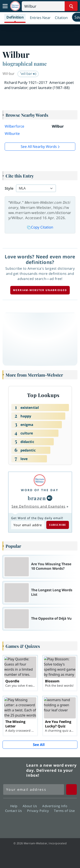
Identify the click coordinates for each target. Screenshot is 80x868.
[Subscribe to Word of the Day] (28, 525)
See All (39, 745)
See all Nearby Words (39, 146)
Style (9, 188)
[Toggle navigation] (5, 6)
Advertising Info (56, 806)
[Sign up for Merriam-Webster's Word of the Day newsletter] (34, 789)
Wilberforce (15, 126)
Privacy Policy (39, 811)
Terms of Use (64, 811)
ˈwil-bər (28, 74)
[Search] (50, 6)
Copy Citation (40, 227)
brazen (37, 498)
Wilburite (12, 133)
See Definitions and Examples (39, 506)
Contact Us (15, 811)
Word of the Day (40, 490)
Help (15, 806)
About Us (31, 806)
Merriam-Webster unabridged (40, 290)
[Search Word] (71, 6)
